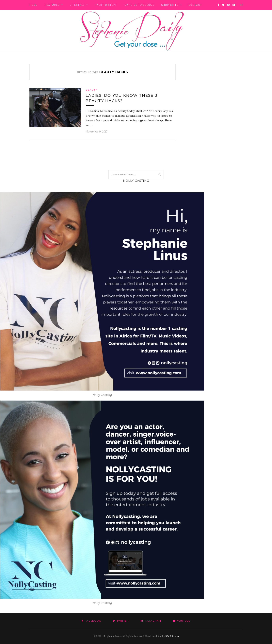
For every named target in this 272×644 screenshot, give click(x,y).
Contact (195, 5)
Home (34, 5)
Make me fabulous (139, 5)
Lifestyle (77, 5)
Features (52, 5)
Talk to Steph (106, 5)
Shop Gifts (170, 5)
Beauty (92, 90)
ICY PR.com (172, 636)
